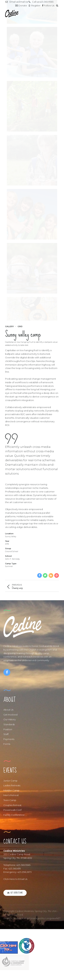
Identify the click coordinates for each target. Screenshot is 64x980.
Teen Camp (10, 800)
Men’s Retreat (11, 795)
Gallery (9, 326)
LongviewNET (53, 918)
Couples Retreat (12, 805)
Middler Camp (11, 790)
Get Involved (10, 715)
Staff (6, 734)
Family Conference (14, 815)
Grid (20, 326)
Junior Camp (10, 781)
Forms (7, 744)
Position (8, 729)
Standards (9, 724)
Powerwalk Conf (12, 810)
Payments (9, 739)
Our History (10, 719)
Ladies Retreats (12, 785)
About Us (8, 710)
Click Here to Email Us (15, 879)
